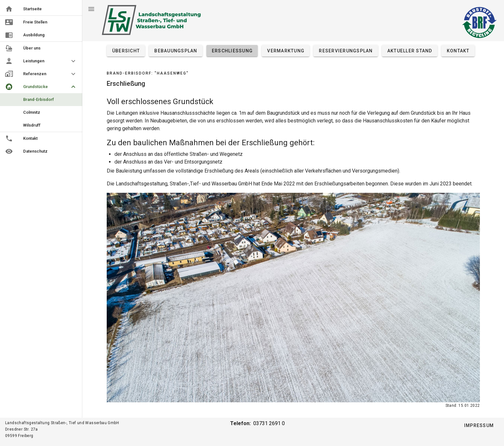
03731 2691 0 (269, 423)
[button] (41, 61)
